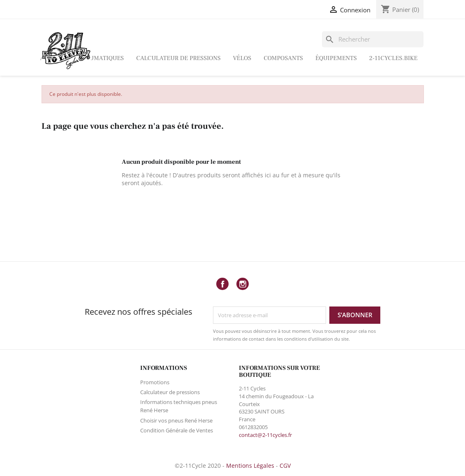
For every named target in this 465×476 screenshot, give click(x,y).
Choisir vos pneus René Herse (176, 420)
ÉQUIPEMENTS (336, 58)
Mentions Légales (250, 466)
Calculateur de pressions (178, 58)
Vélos (242, 58)
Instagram (243, 284)
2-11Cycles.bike (393, 58)
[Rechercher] (373, 39)
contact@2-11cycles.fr (265, 435)
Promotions (155, 382)
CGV (285, 466)
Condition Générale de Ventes (177, 430)
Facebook (222, 284)
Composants (283, 58)
